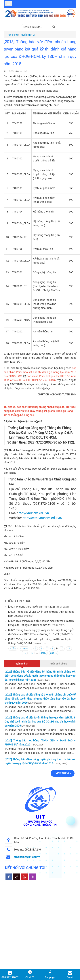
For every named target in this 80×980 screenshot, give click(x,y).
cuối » (54, 653)
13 (32, 653)
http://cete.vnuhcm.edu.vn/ (42, 518)
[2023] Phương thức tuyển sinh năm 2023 (32, 607)
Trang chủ (12, 35)
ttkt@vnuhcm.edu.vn (34, 513)
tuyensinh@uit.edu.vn (27, 857)
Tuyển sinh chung (58, 664)
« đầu (13, 648)
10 (62, 648)
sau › (43, 653)
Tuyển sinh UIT (28, 35)
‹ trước (24, 648)
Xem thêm (62, 773)
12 (25, 653)
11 (69, 648)
